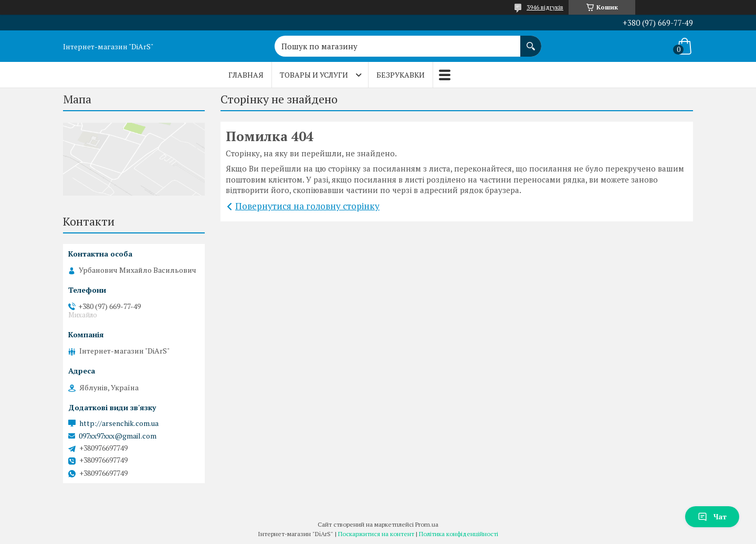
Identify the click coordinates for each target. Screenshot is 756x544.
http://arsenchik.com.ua (119, 423)
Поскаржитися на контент (376, 534)
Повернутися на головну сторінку (307, 206)
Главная (246, 75)
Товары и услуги (314, 75)
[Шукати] (531, 41)
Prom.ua (427, 524)
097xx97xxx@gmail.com (118, 436)
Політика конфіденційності (459, 534)
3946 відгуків (545, 7)
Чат (712, 516)
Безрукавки (401, 75)
